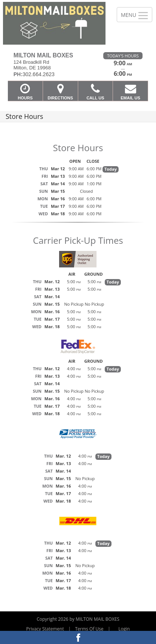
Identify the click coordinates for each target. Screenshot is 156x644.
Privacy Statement (45, 629)
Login (124, 629)
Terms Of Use (89, 629)
